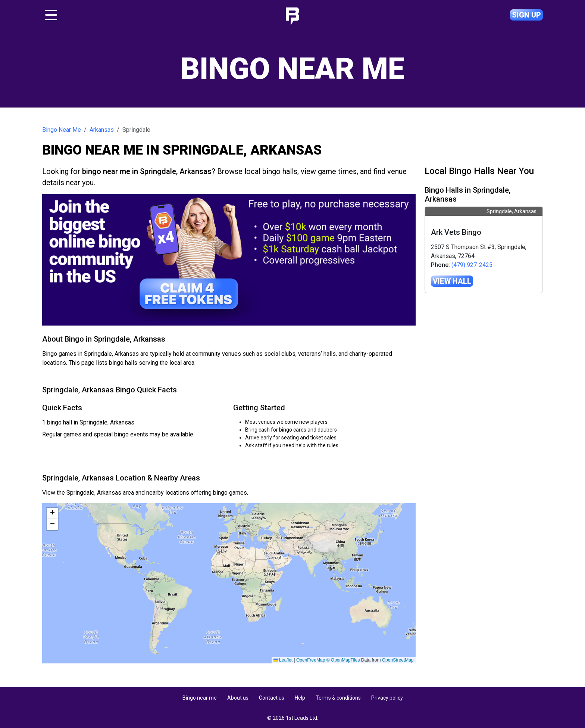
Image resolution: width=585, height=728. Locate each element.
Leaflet (404, 660)
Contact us (272, 698)
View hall (452, 281)
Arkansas (102, 130)
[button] (52, 513)
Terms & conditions (338, 698)
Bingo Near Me (62, 130)
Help (300, 698)
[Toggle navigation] (51, 15)
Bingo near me (200, 698)
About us (238, 698)
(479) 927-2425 (472, 265)
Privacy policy (387, 698)
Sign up (526, 15)
